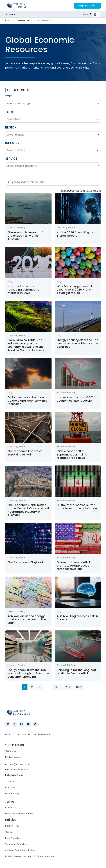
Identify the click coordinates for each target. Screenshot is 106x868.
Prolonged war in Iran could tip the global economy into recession (27, 401)
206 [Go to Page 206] (68, 687)
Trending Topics (25, 21)
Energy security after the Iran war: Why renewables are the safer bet (78, 343)
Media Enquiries (13, 757)
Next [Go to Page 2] (79, 687)
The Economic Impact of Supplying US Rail (25, 453)
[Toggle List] (98, 104)
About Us (10, 781)
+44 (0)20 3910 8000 (19, 764)
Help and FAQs (13, 794)
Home (8, 21)
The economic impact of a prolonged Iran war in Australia (26, 236)
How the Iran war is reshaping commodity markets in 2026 (23, 290)
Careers (9, 807)
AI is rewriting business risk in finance (77, 618)
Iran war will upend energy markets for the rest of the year (27, 619)
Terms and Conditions (16, 844)
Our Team (10, 788)
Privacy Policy (12, 826)
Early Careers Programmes (19, 814)
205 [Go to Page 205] (57, 687)
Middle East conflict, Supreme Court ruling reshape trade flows (72, 454)
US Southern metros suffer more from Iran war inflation (77, 507)
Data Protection (13, 838)
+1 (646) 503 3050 (20, 769)
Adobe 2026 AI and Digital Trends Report (75, 234)
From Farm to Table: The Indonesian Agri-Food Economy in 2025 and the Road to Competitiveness (26, 345)
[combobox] (50, 104)
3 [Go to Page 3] (40, 687)
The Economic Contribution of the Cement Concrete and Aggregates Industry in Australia (28, 510)
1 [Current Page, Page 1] (25, 687)
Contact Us (11, 751)
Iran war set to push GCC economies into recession (75, 399)
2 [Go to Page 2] (32, 687)
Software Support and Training (21, 850)
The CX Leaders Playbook (26, 562)
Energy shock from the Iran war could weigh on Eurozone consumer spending (28, 673)
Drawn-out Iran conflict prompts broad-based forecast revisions (74, 565)
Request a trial (87, 6)
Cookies (9, 832)
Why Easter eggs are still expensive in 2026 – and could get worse (74, 290)
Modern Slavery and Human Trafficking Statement (30, 856)
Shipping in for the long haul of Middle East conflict (77, 672)
